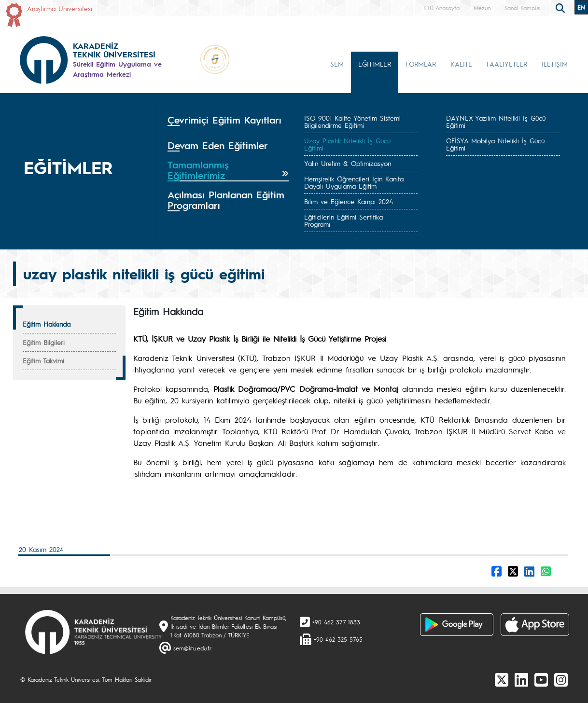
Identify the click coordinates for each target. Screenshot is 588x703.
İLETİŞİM (555, 64)
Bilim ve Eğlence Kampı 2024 (349, 201)
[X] (502, 679)
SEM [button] (337, 64)
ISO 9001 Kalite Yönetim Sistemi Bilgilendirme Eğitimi (352, 121)
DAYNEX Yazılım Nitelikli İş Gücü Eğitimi (496, 121)
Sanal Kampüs (522, 8)
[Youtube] (541, 679)
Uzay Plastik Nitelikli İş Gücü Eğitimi (347, 144)
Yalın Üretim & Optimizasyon (348, 163)
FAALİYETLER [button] (507, 64)
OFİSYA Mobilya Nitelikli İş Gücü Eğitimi (495, 144)
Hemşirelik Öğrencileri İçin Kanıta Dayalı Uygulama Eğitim (354, 182)
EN (581, 7)
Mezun (482, 8)
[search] (561, 7)
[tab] (228, 123)
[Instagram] (561, 679)
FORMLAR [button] (421, 64)
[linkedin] (521, 679)
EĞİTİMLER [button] (375, 64)
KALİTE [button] (461, 64)
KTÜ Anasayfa (441, 8)
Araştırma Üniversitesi (60, 8)
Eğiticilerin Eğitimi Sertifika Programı (343, 220)
